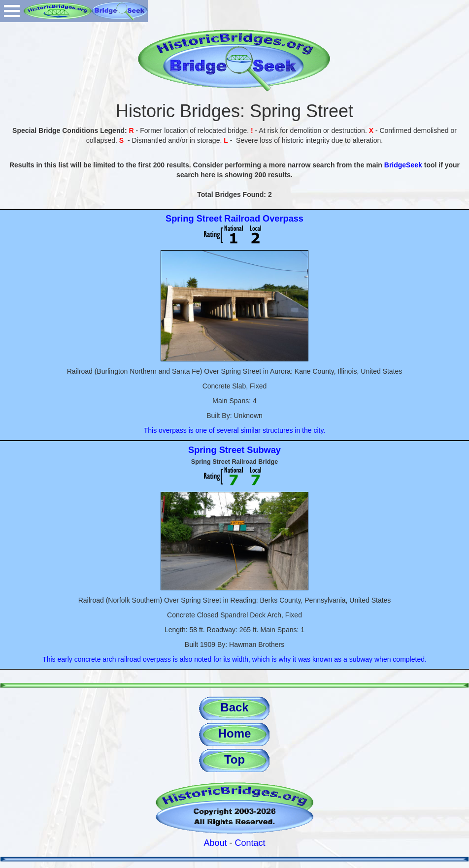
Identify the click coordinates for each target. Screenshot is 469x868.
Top (234, 759)
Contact (250, 843)
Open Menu (12, 11)
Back (234, 707)
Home (235, 733)
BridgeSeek (403, 165)
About (215, 843)
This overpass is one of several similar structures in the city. (235, 430)
